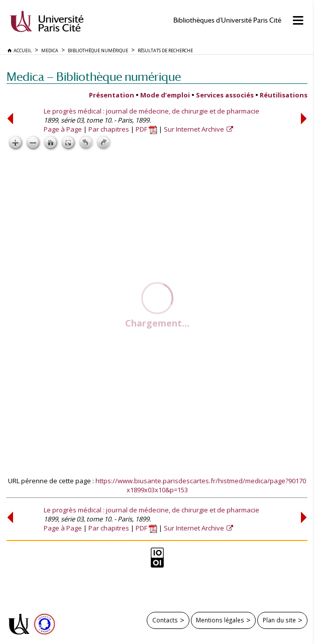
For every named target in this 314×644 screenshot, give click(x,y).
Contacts (165, 620)
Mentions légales (220, 620)
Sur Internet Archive (195, 129)
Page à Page (63, 129)
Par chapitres (109, 129)
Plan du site (279, 620)
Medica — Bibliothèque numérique (94, 77)
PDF (146, 129)
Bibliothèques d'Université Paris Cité (227, 20)
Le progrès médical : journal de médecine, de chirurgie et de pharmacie (151, 111)
